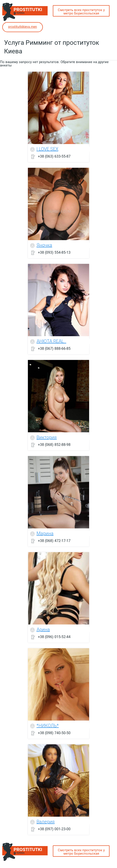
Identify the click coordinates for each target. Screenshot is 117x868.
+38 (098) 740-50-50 (54, 733)
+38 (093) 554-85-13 (54, 252)
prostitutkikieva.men (23, 27)
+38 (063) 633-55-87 (54, 156)
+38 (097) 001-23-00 (54, 829)
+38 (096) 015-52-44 (54, 637)
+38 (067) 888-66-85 (54, 348)
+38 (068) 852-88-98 (54, 444)
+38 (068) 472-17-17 (54, 540)
